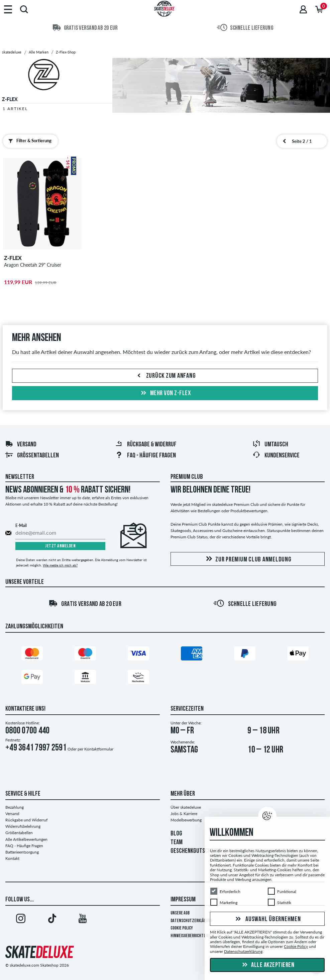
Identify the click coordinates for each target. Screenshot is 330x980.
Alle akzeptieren (267, 965)
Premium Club (187, 477)
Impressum (183, 900)
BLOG (176, 834)
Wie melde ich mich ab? (60, 565)
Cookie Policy (182, 928)
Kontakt (12, 858)
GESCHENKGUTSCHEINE (196, 851)
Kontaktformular (99, 749)
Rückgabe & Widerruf (146, 445)
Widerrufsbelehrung (23, 826)
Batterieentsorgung (22, 852)
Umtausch (270, 445)
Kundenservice (276, 456)
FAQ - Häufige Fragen (145, 456)
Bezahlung (15, 807)
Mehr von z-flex (165, 393)
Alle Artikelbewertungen (26, 839)
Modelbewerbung (186, 820)
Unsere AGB (180, 913)
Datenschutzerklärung (191, 921)
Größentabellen (32, 456)
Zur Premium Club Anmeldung (248, 559)
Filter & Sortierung (28, 141)
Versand (21, 445)
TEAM (177, 842)
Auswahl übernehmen (267, 919)
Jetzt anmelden (60, 546)
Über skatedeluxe (186, 807)
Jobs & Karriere (184, 814)
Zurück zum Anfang (165, 376)
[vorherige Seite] (284, 141)
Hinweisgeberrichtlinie (191, 936)
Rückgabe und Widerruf (26, 820)
